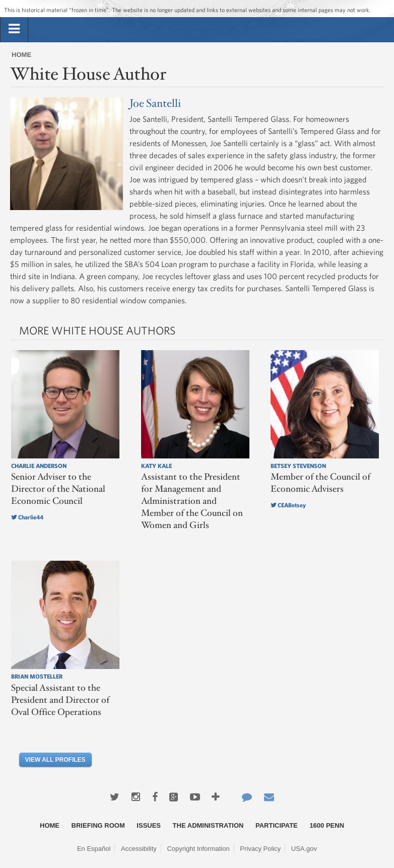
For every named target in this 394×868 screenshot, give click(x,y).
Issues (149, 825)
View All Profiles (55, 760)
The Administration (208, 825)
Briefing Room (98, 825)
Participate (277, 825)
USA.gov (304, 849)
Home (21, 55)
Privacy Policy (260, 849)
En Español (94, 849)
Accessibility (139, 849)
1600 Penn (327, 825)
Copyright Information (198, 849)
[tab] (14, 29)
